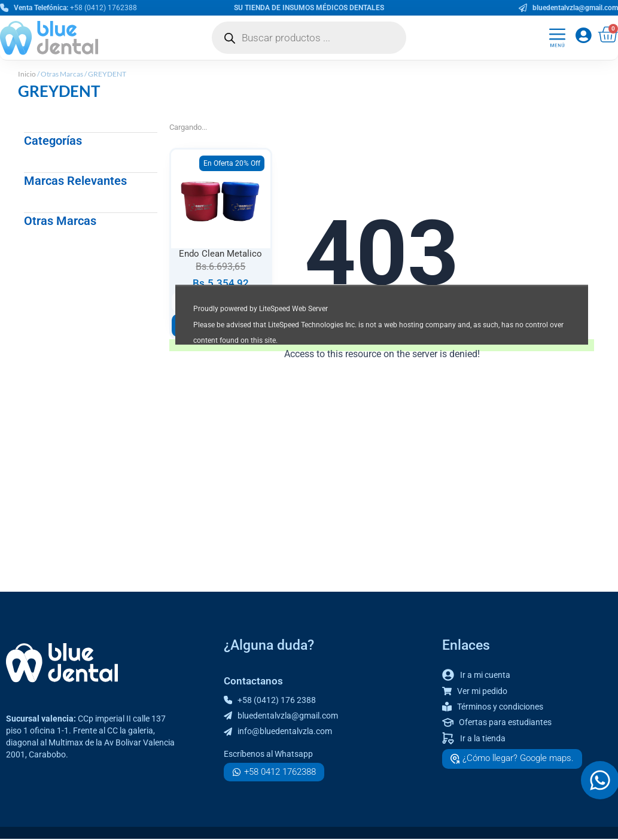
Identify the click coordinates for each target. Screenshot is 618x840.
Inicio (27, 74)
